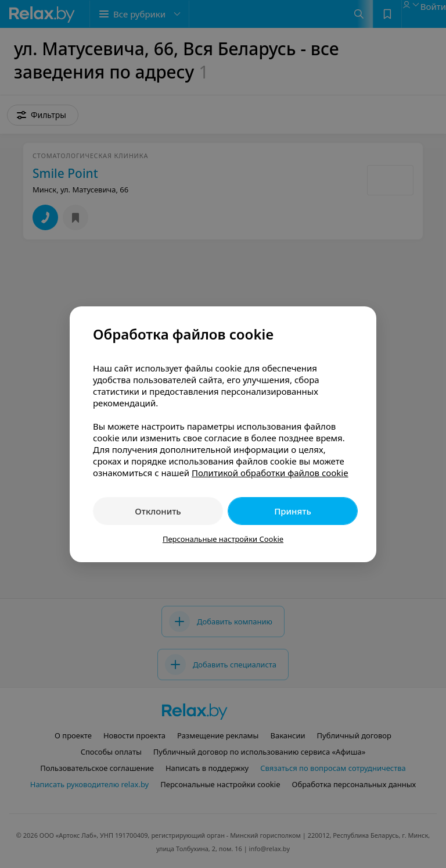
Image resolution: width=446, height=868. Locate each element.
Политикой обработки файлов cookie (270, 473)
